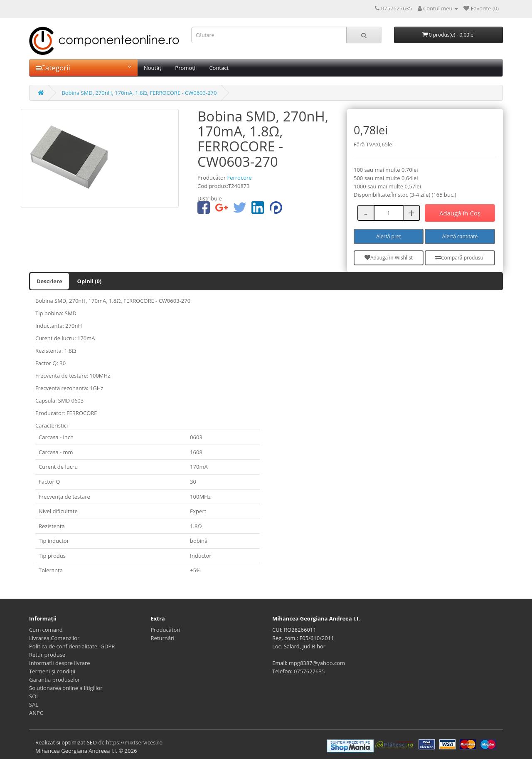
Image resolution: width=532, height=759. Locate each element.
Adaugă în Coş (460, 213)
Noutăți (153, 68)
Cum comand (46, 630)
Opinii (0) (90, 281)
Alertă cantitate (460, 236)
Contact (219, 68)
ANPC (36, 713)
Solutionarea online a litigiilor (66, 688)
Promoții (186, 68)
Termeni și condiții (52, 671)
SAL (34, 705)
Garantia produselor (55, 680)
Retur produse (47, 655)
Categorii (84, 68)
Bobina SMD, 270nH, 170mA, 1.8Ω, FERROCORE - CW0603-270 (139, 93)
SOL (34, 696)
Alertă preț (389, 236)
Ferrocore (239, 178)
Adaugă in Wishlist (389, 258)
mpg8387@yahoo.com (317, 663)
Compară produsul (460, 258)
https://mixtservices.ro (134, 742)
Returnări (163, 638)
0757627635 (309, 671)
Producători (166, 630)
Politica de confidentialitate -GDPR (72, 646)
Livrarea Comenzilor (54, 638)
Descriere (49, 281)
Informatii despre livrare (60, 663)
